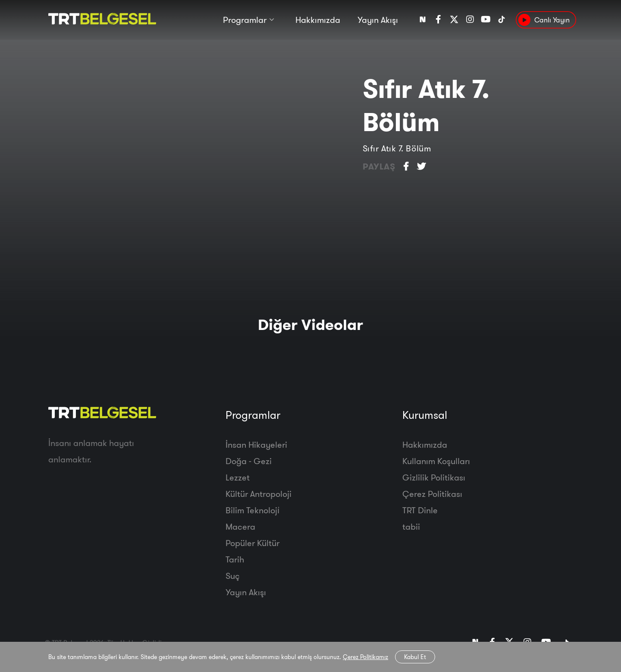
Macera (240, 526)
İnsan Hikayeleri (256, 444)
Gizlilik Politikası (434, 477)
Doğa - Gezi (249, 461)
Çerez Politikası (432, 494)
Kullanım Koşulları (436, 461)
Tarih (235, 559)
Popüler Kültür (252, 543)
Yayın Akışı (378, 20)
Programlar (245, 20)
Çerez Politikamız (365, 657)
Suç (233, 576)
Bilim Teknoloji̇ (252, 510)
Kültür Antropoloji (259, 494)
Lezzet (238, 477)
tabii (411, 526)
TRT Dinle (420, 510)
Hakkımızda (318, 20)
